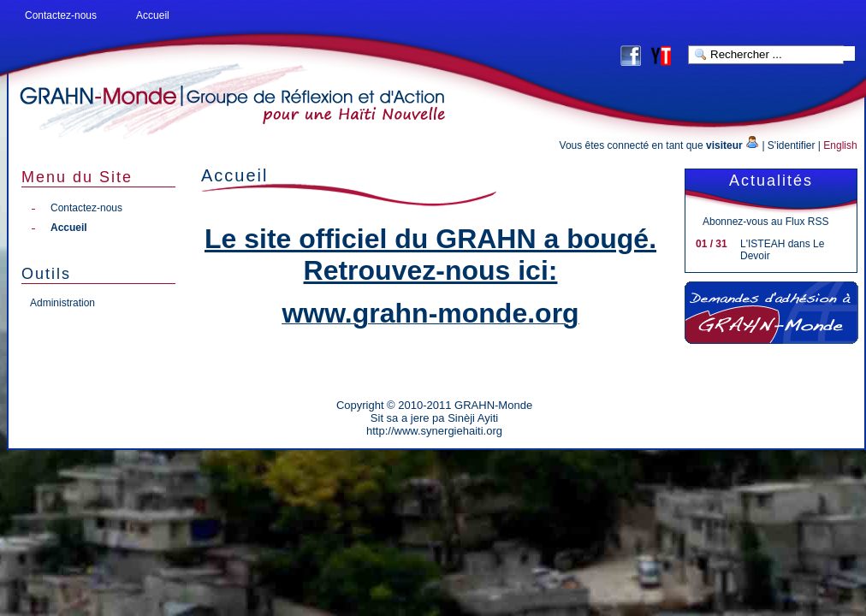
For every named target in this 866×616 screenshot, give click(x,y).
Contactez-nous (61, 15)
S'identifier (792, 145)
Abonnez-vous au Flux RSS (765, 222)
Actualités (771, 181)
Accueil (153, 15)
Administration (62, 303)
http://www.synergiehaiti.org (434, 431)
